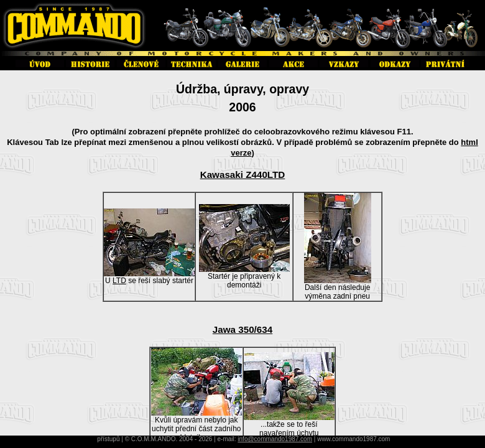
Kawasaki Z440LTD (243, 175)
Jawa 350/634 (242, 329)
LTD (119, 281)
